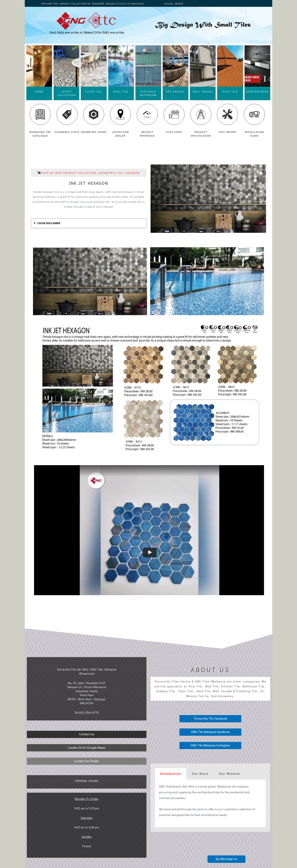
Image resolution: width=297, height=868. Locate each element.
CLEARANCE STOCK (67, 132)
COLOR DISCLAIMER (49, 223)
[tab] (89, 223)
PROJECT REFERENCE (147, 134)
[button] (87, 734)
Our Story (200, 773)
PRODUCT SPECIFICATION (201, 134)
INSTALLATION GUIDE (254, 134)
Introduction (171, 773)
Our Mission (229, 773)
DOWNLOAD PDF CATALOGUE (40, 134)
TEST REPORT (228, 132)
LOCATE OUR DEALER (121, 134)
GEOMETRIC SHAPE (94, 132)
